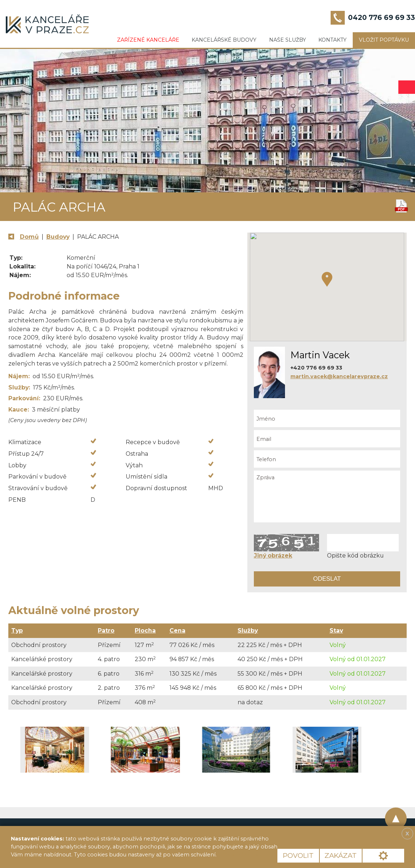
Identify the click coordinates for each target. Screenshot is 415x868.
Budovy (58, 237)
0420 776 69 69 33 (382, 18)
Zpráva (327, 496)
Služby (248, 631)
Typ (17, 631)
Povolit (298, 856)
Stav (336, 631)
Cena (177, 631)
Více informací (243, 855)
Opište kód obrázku (355, 556)
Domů (29, 237)
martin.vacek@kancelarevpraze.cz (339, 376)
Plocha (145, 631)
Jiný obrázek (273, 556)
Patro (106, 631)
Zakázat (341, 856)
